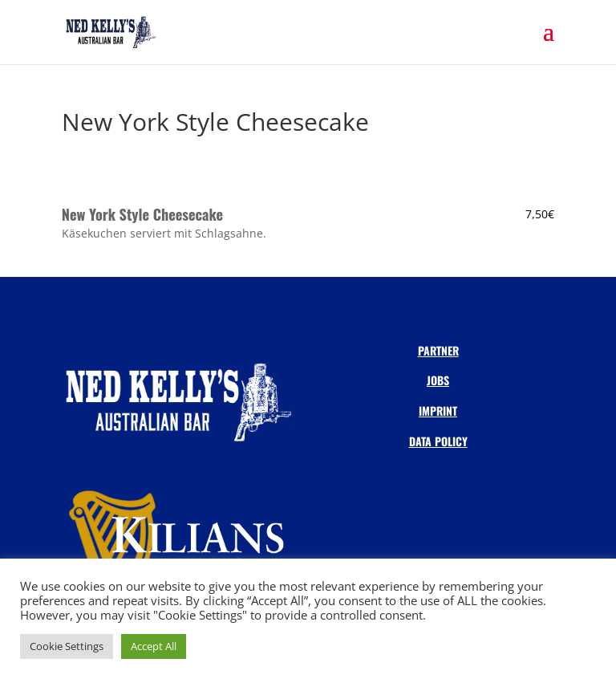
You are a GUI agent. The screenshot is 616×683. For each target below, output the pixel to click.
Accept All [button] (154, 646)
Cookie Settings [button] (67, 646)
